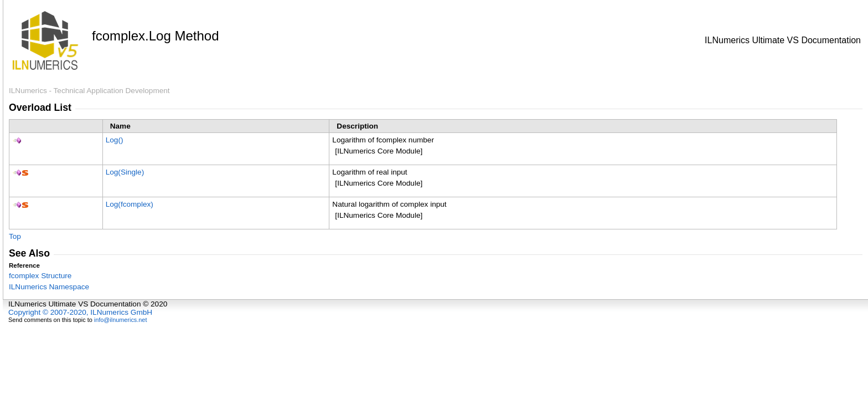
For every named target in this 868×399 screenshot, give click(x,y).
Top (15, 236)
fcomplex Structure (40, 276)
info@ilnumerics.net (121, 320)
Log (115, 140)
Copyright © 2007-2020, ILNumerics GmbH (80, 312)
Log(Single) (125, 172)
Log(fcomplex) (130, 204)
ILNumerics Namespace (49, 287)
